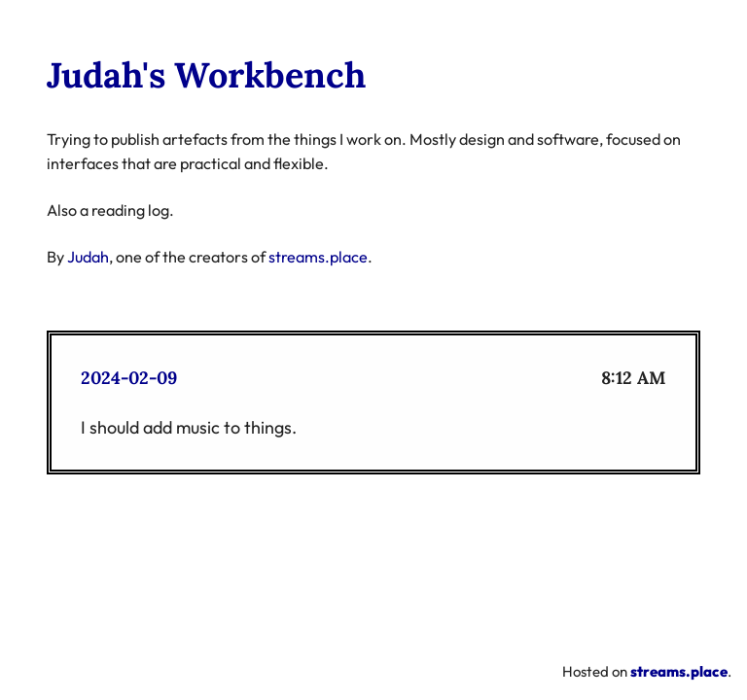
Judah (88, 257)
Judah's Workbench (206, 75)
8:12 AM (634, 378)
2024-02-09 (129, 378)
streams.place (318, 257)
